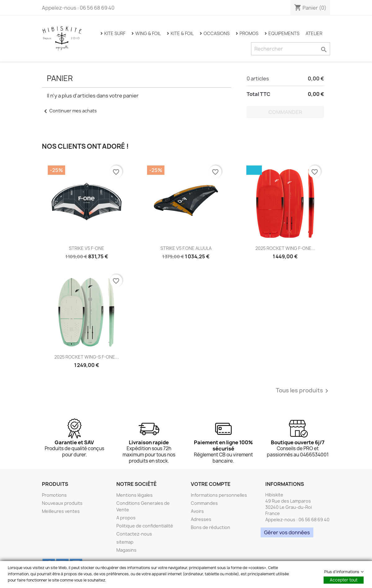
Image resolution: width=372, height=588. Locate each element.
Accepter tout (344, 580)
